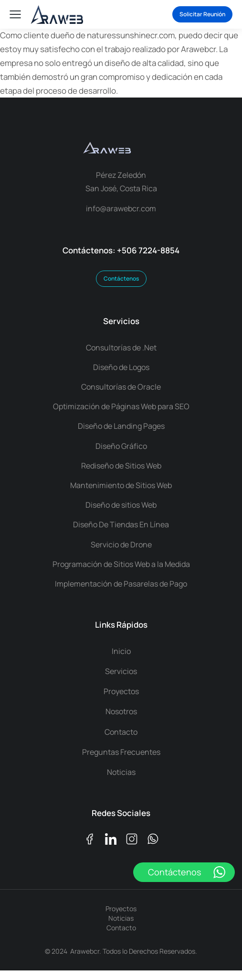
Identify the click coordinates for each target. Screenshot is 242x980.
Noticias (121, 918)
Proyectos (121, 909)
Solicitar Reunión (202, 14)
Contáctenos (121, 278)
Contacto (121, 928)
